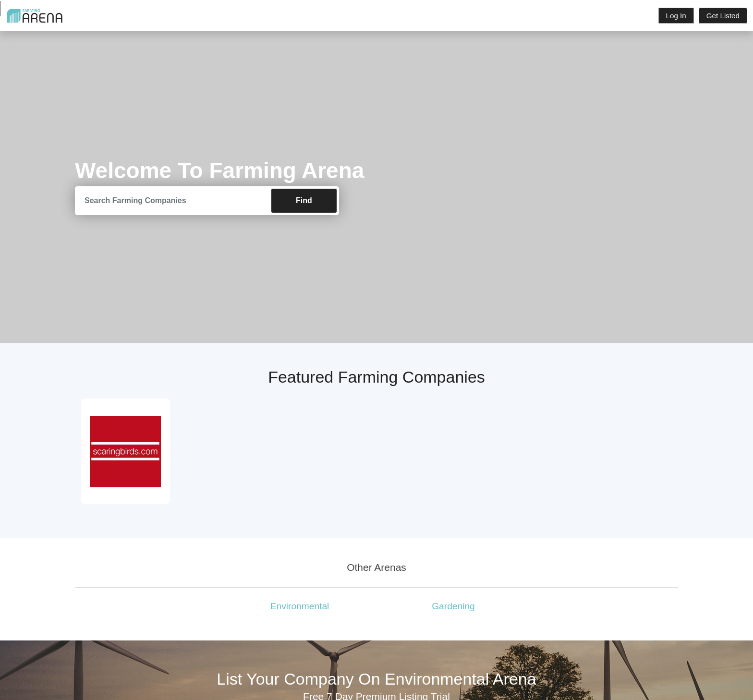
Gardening (453, 606)
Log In (676, 16)
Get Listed (723, 16)
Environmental (300, 606)
